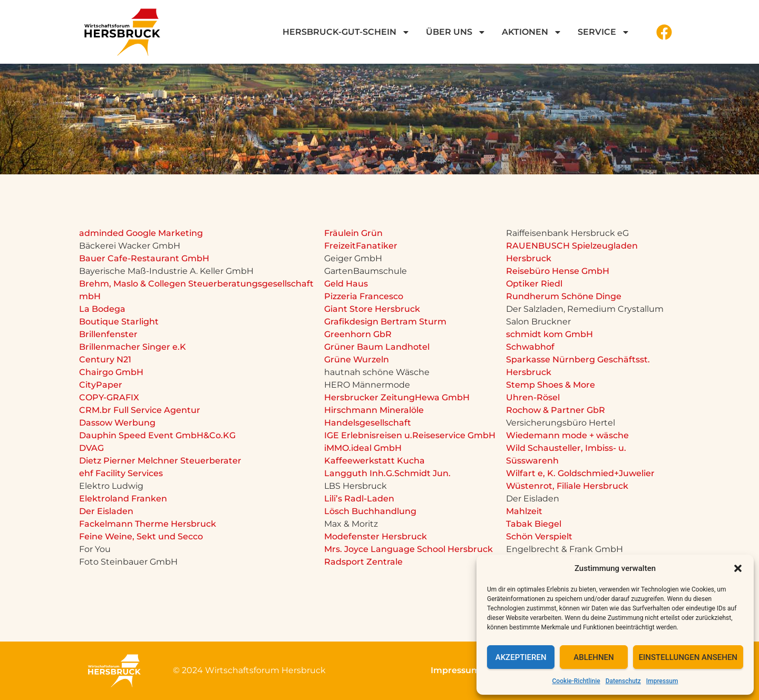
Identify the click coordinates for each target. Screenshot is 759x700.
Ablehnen (593, 657)
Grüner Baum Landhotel (377, 347)
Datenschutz (623, 681)
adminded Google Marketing (141, 233)
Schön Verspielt (539, 536)
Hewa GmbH (442, 397)
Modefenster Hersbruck (376, 536)
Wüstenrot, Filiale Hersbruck (567, 486)
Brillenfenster (108, 334)
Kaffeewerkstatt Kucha (374, 461)
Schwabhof (530, 347)
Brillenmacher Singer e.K (133, 347)
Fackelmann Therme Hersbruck (148, 524)
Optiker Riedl (534, 284)
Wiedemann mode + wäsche (567, 435)
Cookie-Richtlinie (576, 681)
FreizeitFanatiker (361, 246)
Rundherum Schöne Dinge (564, 296)
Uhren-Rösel (533, 397)
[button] (738, 568)
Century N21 (105, 359)
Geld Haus (346, 284)
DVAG (91, 448)
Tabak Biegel (534, 524)
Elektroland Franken (123, 499)
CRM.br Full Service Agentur (140, 410)
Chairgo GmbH (111, 372)
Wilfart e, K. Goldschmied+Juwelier (580, 473)
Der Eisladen (106, 511)
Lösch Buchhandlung (370, 511)
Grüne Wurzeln (357, 359)
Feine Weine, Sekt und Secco (141, 536)
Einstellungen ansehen (688, 657)
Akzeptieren (521, 657)
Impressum (662, 681)
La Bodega (102, 309)
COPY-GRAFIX (109, 397)
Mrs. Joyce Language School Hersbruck (408, 549)
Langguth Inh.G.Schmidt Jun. (387, 473)
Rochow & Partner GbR (556, 410)
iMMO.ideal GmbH (363, 448)
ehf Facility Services (121, 473)
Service (604, 32)
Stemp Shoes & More (551, 385)
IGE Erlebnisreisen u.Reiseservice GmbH (410, 435)
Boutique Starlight (119, 322)
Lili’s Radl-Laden (359, 499)
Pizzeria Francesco (364, 296)
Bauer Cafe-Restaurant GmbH (144, 258)
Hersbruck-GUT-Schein (346, 32)
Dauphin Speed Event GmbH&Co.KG (157, 435)
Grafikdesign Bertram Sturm (385, 322)
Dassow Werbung (117, 423)
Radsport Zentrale (363, 562)
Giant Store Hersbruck (372, 309)
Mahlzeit (524, 511)
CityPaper (101, 385)
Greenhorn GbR (358, 334)
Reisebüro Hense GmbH (558, 271)
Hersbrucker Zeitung (369, 397)
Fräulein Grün (353, 233)
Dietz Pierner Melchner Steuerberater (160, 461)
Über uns (456, 32)
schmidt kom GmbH (549, 334)
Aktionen (532, 32)
